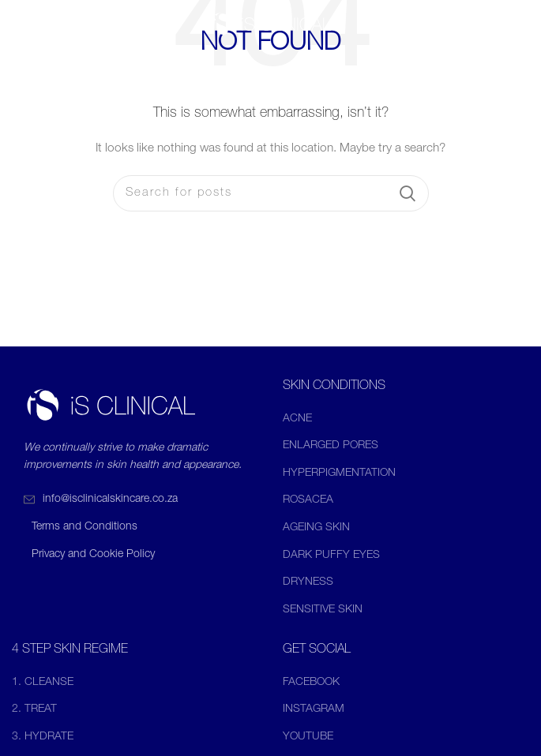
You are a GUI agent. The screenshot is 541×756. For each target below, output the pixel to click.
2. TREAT (34, 709)
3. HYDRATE (43, 737)
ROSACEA (308, 500)
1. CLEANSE (43, 683)
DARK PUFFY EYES (331, 556)
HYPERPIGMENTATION (339, 473)
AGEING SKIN (316, 528)
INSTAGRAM (314, 709)
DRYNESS (308, 582)
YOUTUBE (308, 737)
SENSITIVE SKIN (323, 610)
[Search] (271, 193)
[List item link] (135, 500)
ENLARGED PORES (331, 446)
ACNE (297, 419)
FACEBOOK (311, 683)
